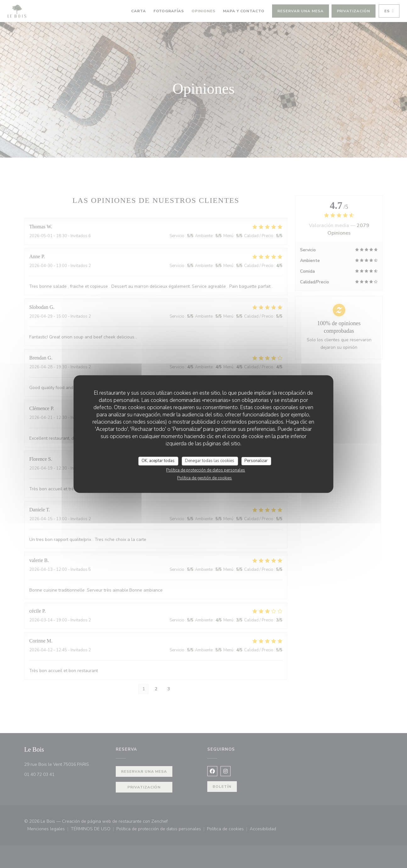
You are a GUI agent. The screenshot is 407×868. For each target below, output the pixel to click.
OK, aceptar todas (158, 461)
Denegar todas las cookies (210, 461)
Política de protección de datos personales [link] (206, 470)
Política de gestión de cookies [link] (204, 478)
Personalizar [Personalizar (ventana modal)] (256, 461)
